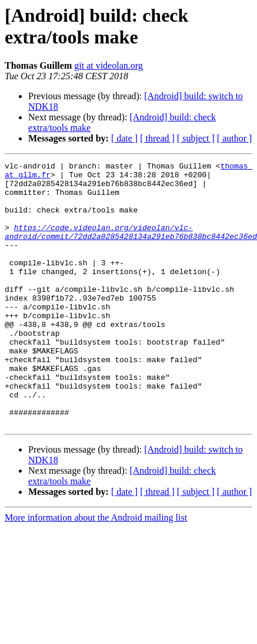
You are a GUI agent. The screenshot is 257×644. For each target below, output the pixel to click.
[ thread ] (157, 138)
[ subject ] (196, 138)
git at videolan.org (109, 65)
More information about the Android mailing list (96, 570)
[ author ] (235, 138)
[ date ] (124, 138)
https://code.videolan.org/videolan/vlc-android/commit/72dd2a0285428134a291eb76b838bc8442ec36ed (131, 247)
